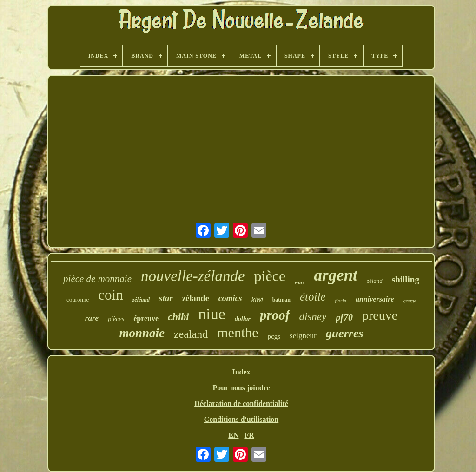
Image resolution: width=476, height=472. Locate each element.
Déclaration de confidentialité (241, 403)
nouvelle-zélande (193, 276)
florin (341, 301)
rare (92, 318)
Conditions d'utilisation (241, 419)
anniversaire (375, 299)
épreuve (146, 318)
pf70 (344, 317)
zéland (375, 281)
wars (300, 282)
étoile (313, 297)
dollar (243, 319)
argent (335, 275)
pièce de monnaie (97, 279)
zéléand (141, 300)
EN (233, 435)
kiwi (257, 299)
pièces (116, 319)
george (410, 301)
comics (230, 298)
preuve (380, 315)
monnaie (142, 333)
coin (110, 295)
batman (281, 300)
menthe (238, 332)
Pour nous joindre (241, 388)
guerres (345, 333)
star (166, 298)
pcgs (274, 336)
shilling (406, 279)
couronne (78, 299)
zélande (196, 298)
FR (249, 435)
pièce (270, 276)
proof (275, 315)
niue (212, 314)
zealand (191, 334)
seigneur (303, 336)
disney (313, 317)
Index (241, 372)
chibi (178, 317)
